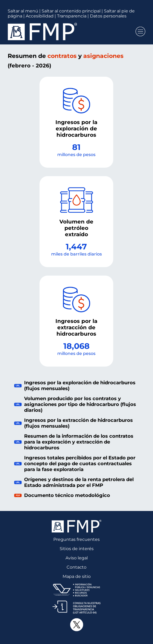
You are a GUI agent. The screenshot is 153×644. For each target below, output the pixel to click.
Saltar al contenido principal (71, 11)
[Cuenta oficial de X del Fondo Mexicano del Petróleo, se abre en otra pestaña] (76, 625)
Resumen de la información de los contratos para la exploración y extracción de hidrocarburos (74, 442)
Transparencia (72, 16)
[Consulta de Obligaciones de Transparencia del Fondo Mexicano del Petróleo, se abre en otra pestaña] (76, 607)
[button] (140, 31)
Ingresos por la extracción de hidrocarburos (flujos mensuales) (73, 423)
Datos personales (108, 16)
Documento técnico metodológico (62, 495)
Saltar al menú (23, 11)
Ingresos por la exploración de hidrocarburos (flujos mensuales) (75, 386)
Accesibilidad (40, 16)
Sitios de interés (77, 549)
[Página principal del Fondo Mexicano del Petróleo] (69, 31)
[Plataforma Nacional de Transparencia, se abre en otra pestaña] (76, 590)
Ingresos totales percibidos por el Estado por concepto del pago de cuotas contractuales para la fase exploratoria (75, 464)
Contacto (76, 567)
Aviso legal (77, 558)
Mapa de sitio (77, 576)
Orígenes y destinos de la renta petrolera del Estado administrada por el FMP (74, 482)
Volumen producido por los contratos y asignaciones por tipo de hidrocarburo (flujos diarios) (75, 404)
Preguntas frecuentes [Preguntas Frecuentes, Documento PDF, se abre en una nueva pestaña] (76, 539)
